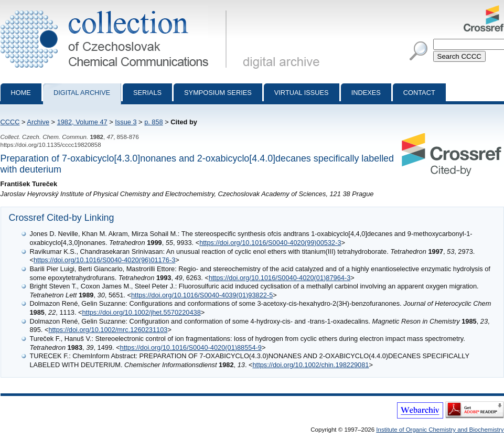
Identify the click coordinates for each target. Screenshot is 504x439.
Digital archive (82, 93)
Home (21, 93)
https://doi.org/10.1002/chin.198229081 (310, 365)
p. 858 (154, 122)
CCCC (10, 122)
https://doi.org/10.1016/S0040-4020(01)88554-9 (191, 347)
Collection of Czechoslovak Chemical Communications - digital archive (116, 9)
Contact (419, 93)
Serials (147, 93)
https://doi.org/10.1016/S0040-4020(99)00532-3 (270, 243)
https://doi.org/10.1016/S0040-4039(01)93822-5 (202, 295)
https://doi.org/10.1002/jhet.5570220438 (142, 312)
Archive (38, 122)
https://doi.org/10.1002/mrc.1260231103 (108, 330)
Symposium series (218, 93)
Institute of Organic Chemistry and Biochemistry (440, 430)
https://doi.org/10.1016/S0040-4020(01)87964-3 (280, 278)
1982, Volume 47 (82, 122)
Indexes (366, 93)
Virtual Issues (302, 93)
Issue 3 (126, 122)
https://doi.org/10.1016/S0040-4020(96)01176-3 (104, 260)
